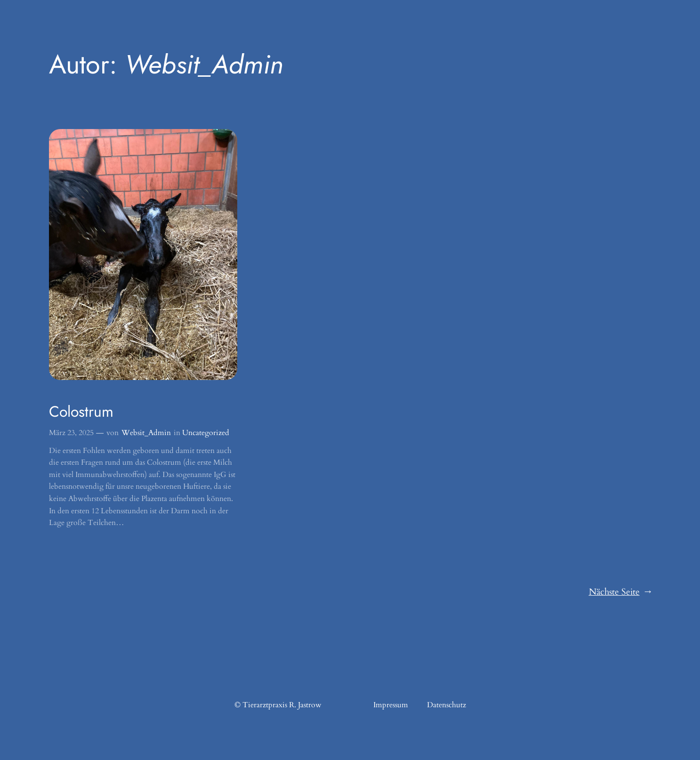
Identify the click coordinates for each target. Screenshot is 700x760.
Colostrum (81, 412)
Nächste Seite (620, 592)
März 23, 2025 (71, 433)
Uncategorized (206, 433)
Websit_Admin (146, 433)
